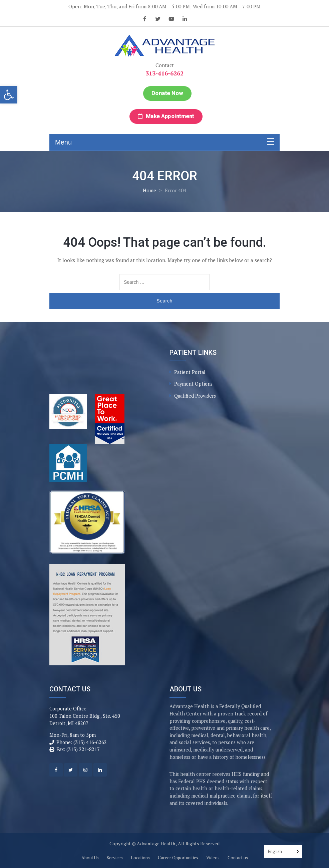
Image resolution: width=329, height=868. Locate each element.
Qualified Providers (195, 396)
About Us (90, 858)
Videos (213, 858)
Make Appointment (166, 116)
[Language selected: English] (283, 851)
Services (115, 858)
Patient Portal (190, 372)
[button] (9, 95)
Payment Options (193, 384)
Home (149, 190)
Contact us (238, 858)
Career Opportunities (178, 858)
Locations (140, 858)
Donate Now (167, 93)
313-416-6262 (164, 73)
